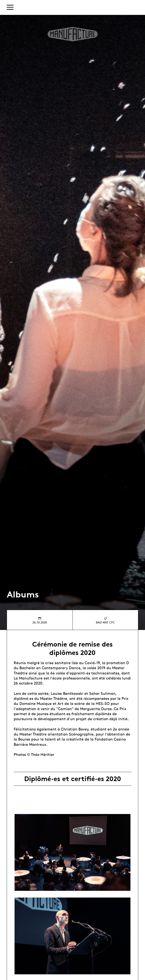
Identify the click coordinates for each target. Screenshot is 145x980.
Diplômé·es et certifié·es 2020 (73, 779)
